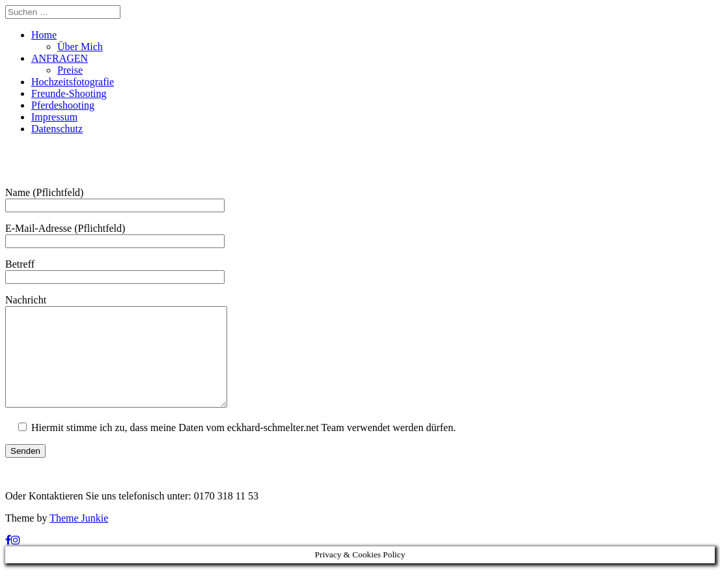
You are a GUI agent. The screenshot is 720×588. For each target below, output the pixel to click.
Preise (70, 70)
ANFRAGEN (60, 58)
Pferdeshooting (63, 105)
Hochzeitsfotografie (73, 82)
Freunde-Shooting (69, 93)
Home (44, 35)
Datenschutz (57, 129)
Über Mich (80, 47)
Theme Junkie (79, 538)
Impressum (54, 117)
